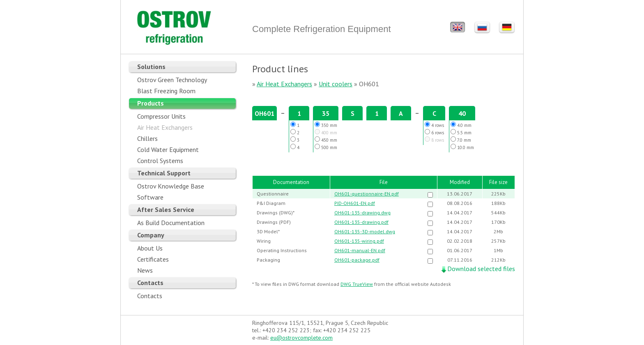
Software (150, 197)
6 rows (434, 132)
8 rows (434, 140)
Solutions (151, 67)
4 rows (434, 125)
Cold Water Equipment (168, 149)
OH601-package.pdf (357, 260)
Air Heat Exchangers (165, 127)
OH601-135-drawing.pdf (361, 222)
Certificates (153, 259)
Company (151, 235)
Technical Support (164, 173)
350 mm (326, 125)
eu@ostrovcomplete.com (301, 338)
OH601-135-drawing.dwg (362, 213)
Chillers (147, 138)
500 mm (326, 147)
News (145, 270)
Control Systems (160, 161)
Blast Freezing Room (166, 91)
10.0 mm (462, 147)
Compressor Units (161, 116)
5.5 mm (461, 132)
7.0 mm (461, 140)
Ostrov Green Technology (172, 80)
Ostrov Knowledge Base (171, 186)
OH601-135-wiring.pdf (359, 241)
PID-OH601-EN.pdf (355, 203)
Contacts (150, 283)
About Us (150, 248)
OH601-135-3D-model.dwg (365, 231)
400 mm (326, 132)
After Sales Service (166, 209)
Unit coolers (336, 84)
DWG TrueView (357, 284)
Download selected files (481, 269)
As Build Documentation (171, 223)
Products (151, 103)
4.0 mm (461, 125)
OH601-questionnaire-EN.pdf (367, 194)
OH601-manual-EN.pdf (360, 250)
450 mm (326, 140)
